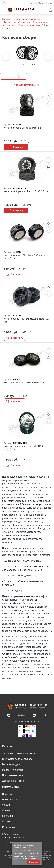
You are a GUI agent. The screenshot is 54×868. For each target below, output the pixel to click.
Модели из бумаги (12, 770)
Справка (7, 821)
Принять (34, 862)
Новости (7, 794)
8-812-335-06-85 (15, 837)
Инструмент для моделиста (17, 759)
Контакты (7, 816)
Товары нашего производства (19, 753)
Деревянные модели (14, 781)
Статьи (6, 810)
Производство (10, 799)
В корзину (16, 147)
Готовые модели (11, 764)
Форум (6, 805)
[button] (6, 57)
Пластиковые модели (14, 775)
